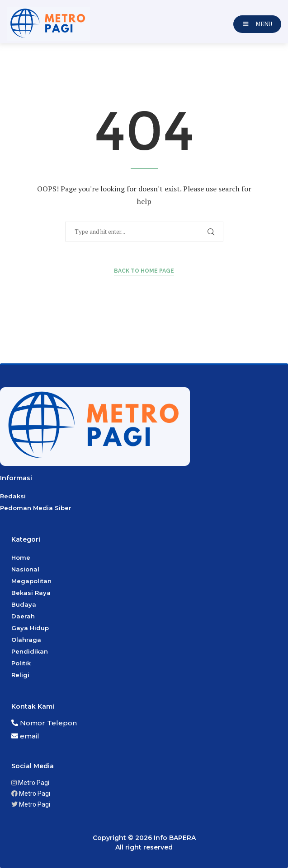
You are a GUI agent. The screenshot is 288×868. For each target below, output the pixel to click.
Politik (21, 663)
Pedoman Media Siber (36, 508)
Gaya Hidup (30, 628)
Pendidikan (30, 651)
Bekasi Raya (31, 593)
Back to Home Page (144, 271)
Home (21, 557)
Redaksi (13, 496)
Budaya (24, 604)
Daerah (23, 616)
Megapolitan (31, 581)
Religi (20, 675)
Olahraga (26, 640)
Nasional (25, 569)
